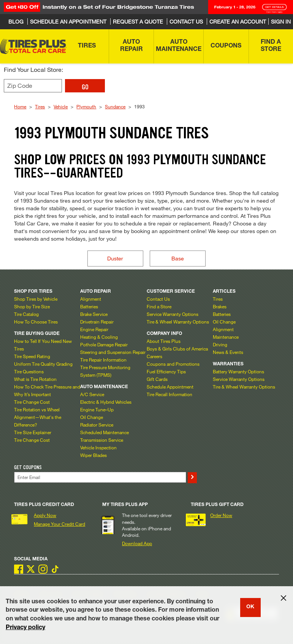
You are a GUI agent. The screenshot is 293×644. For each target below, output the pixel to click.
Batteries (89, 306)
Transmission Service (102, 440)
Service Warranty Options (173, 314)
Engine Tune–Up (97, 409)
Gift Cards (157, 379)
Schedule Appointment (170, 387)
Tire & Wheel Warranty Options (178, 322)
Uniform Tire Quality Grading (43, 364)
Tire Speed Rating (32, 356)
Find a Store (159, 306)
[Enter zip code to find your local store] (33, 86)
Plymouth (86, 106)
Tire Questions (29, 371)
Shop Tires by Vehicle (36, 299)
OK (250, 607)
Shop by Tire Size (32, 306)
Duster (115, 258)
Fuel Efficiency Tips (166, 371)
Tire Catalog (26, 314)
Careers (154, 356)
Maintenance (226, 337)
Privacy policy (25, 628)
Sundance (115, 106)
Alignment (91, 299)
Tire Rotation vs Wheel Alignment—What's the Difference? (38, 417)
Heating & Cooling (99, 337)
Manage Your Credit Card (59, 524)
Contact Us (158, 299)
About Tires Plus (164, 341)
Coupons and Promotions (173, 364)
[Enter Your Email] (100, 477)
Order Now (221, 515)
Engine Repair (94, 329)
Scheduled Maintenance (105, 432)
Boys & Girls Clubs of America (177, 349)
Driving (220, 344)
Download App (137, 543)
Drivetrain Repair (97, 322)
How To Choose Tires (36, 322)
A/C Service (92, 394)
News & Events (228, 352)
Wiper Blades (93, 455)
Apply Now (45, 515)
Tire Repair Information (103, 360)
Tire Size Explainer (33, 432)
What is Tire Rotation (35, 379)
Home (20, 106)
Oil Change (92, 417)
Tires (40, 106)
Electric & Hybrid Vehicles (106, 402)
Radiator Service (97, 425)
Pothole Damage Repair (104, 344)
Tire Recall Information (169, 394)
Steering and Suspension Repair (113, 352)
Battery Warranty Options (238, 371)
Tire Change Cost (32, 402)
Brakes (220, 306)
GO (85, 87)
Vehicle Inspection (98, 447)
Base (178, 258)
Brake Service (94, 314)
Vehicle (61, 106)
